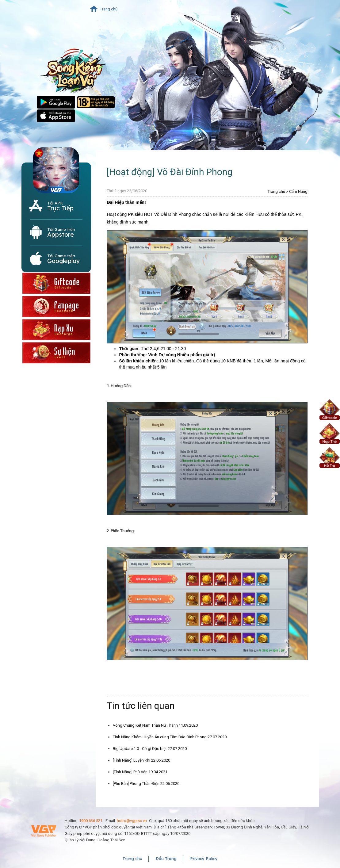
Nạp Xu (329, 433)
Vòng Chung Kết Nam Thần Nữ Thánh (155, 725)
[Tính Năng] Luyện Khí (141, 760)
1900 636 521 (91, 821)
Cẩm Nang (298, 191)
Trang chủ (109, 9)
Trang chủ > (278, 191)
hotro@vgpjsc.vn (132, 821)
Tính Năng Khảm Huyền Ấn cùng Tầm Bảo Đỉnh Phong (170, 737)
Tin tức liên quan (141, 706)
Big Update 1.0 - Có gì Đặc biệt (150, 749)
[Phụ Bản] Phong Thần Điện (146, 784)
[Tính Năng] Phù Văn (140, 772)
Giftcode (329, 409)
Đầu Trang (166, 858)
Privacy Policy (204, 858)
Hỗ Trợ (329, 457)
